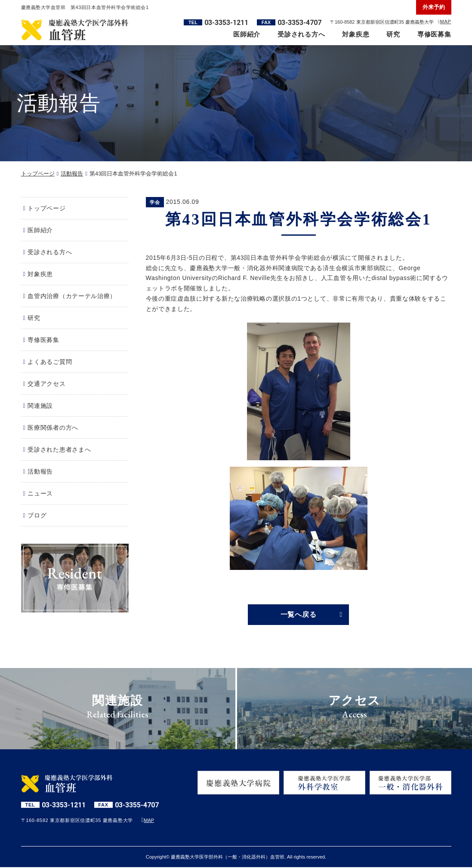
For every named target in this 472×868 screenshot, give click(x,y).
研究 (393, 34)
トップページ (38, 174)
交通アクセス (46, 384)
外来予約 (434, 7)
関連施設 (40, 406)
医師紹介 (247, 34)
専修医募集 (434, 34)
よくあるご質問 (50, 362)
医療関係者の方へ (53, 428)
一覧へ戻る (299, 615)
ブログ (37, 515)
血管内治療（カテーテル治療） (72, 296)
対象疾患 (356, 34)
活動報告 (72, 174)
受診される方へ (301, 34)
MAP (446, 22)
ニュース (40, 493)
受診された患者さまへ (59, 449)
